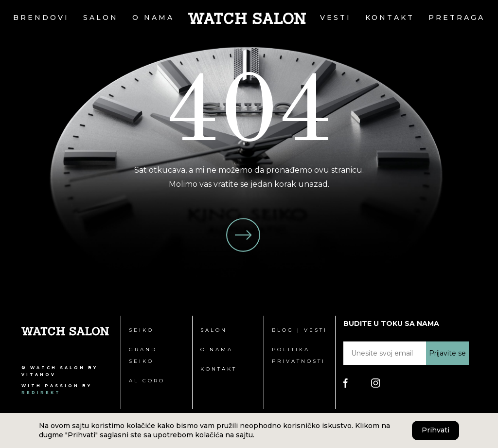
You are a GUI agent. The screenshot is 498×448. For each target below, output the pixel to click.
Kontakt (390, 18)
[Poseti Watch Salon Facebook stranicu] (346, 382)
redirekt (41, 393)
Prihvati (436, 430)
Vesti (336, 18)
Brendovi (41, 18)
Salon (101, 18)
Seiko (141, 330)
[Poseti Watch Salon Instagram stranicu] (376, 382)
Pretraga (457, 18)
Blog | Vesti (300, 330)
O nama (153, 18)
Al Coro (147, 381)
